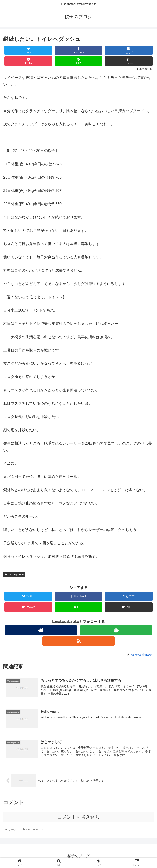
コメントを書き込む (78, 817)
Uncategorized (14, 575)
